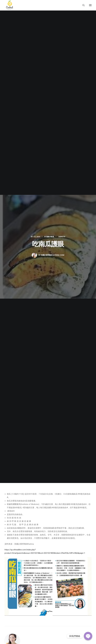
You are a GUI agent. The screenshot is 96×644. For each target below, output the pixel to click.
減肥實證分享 (10, 460)
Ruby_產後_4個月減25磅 (48, 305)
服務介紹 (8, 457)
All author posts (16, 247)
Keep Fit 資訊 (10, 464)
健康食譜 (8, 467)
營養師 (7, 453)
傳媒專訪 (8, 471)
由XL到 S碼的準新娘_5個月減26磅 (17, 307)
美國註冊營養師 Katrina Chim (53, 49)
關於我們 (8, 450)
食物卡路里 (50, 30)
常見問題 (8, 474)
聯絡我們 (8, 478)
